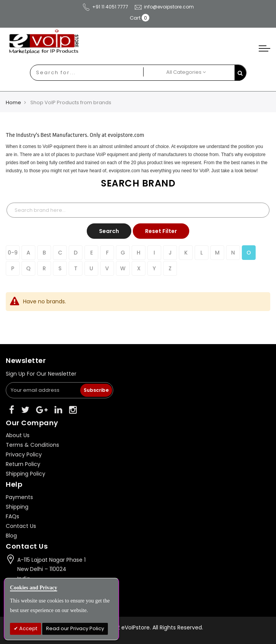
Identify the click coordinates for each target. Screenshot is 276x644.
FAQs (12, 516)
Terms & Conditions (32, 445)
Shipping (17, 507)
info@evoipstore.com (164, 7)
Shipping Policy (26, 474)
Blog (11, 536)
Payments (19, 497)
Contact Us (21, 526)
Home (13, 102)
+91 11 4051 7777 (105, 7)
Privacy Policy (24, 454)
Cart (135, 18)
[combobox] (79, 73)
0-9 (13, 253)
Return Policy (23, 464)
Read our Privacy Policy (75, 628)
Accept (28, 628)
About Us (18, 435)
